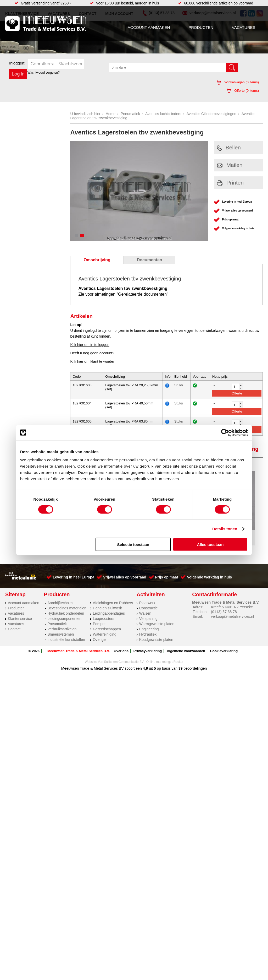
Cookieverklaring (224, 636)
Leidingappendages (109, 599)
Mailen (230, 165)
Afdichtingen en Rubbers (113, 588)
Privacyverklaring (148, 636)
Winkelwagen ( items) (238, 82)
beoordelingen (195, 654)
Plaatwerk (147, 588)
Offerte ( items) (243, 91)
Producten (201, 27)
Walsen (145, 599)
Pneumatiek (130, 114)
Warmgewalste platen (157, 609)
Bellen (229, 147)
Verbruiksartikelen (62, 614)
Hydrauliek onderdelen (66, 599)
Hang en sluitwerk (107, 593)
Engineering (149, 614)
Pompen (100, 609)
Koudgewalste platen (156, 625)
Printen (230, 183)
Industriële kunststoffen (66, 625)
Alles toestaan (210, 545)
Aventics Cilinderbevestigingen (211, 114)
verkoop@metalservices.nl (232, 602)
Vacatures (244, 27)
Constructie (149, 593)
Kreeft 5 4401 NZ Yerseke (232, 592)
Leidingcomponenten (64, 604)
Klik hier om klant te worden (93, 361)
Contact (14, 614)
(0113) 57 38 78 (224, 597)
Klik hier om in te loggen (90, 345)
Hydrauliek (148, 620)
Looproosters (104, 604)
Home (111, 114)
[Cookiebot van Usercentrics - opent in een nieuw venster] (225, 432)
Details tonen (225, 529)
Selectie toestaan (133, 545)
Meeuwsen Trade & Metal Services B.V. (79, 636)
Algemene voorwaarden (186, 636)
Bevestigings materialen (67, 593)
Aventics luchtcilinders (163, 114)
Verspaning (148, 604)
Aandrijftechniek (60, 588)
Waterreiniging (105, 620)
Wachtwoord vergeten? (44, 73)
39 (181, 654)
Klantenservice (20, 604)
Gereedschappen (107, 614)
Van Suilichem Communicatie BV (121, 647)
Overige (99, 625)
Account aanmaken (149, 27)
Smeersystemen (61, 620)
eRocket (177, 647)
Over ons (121, 636)
